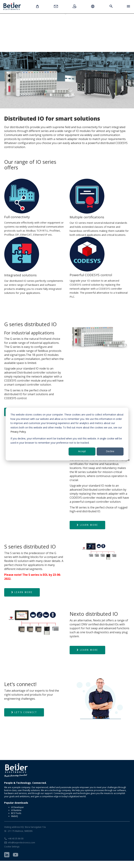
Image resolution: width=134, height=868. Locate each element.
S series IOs (61, 26)
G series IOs (16, 26)
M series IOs (38, 26)
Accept (82, 451)
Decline (110, 451)
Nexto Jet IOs (84, 26)
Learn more (87, 532)
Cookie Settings (12, 854)
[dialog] (67, 434)
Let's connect (24, 719)
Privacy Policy (18, 432)
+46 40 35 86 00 (16, 846)
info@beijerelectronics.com (21, 850)
